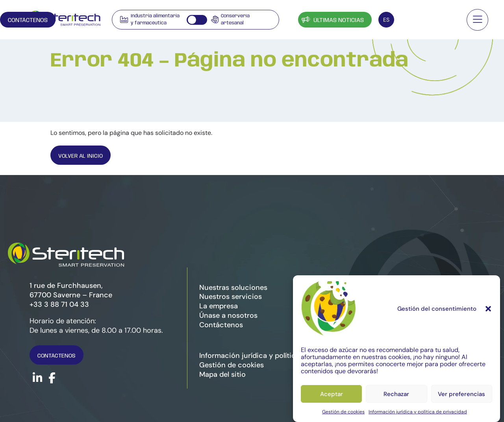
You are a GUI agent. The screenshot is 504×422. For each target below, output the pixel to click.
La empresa (219, 306)
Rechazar (396, 394)
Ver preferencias (461, 394)
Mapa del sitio (222, 374)
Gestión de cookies (343, 412)
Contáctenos (429, 20)
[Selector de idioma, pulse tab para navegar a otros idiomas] (386, 20)
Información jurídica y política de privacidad (418, 412)
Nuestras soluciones (233, 287)
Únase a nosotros (228, 315)
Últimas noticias (332, 19)
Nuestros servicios (231, 297)
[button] (488, 309)
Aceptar (332, 394)
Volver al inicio (83, 156)
